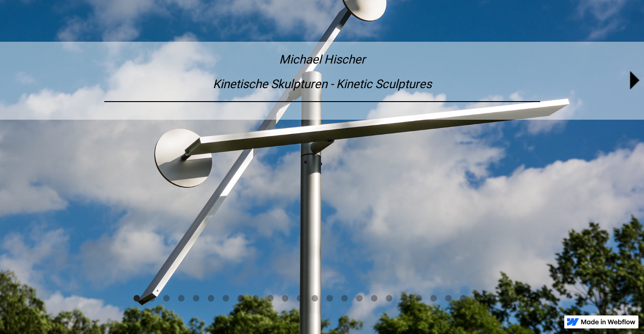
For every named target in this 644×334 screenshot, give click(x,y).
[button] (137, 298)
